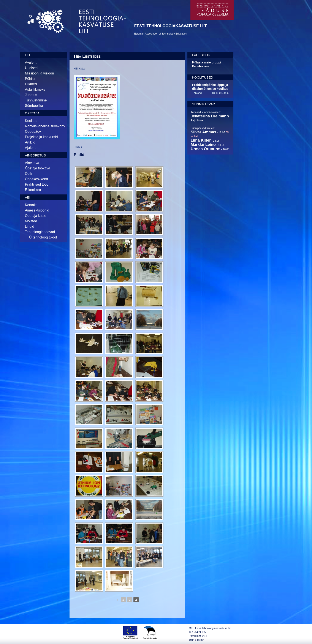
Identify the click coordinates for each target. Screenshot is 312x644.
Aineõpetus (36, 155)
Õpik (29, 174)
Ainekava (32, 163)
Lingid (30, 227)
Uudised (31, 68)
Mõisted (31, 221)
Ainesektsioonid (37, 210)
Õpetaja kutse (36, 216)
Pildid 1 (78, 147)
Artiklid (30, 142)
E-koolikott (33, 190)
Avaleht (31, 62)
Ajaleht (30, 148)
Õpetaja (32, 113)
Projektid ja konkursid (41, 137)
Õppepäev (33, 132)
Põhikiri (31, 79)
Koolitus (31, 121)
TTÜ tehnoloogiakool (41, 237)
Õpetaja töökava (38, 168)
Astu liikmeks (35, 89)
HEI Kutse (80, 69)
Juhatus (31, 95)
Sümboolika (34, 106)
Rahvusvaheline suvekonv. (45, 126)
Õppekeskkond (37, 179)
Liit (28, 55)
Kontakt (31, 205)
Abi (28, 197)
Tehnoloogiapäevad (40, 232)
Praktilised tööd (37, 184)
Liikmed (31, 84)
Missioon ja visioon (40, 73)
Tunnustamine (36, 100)
